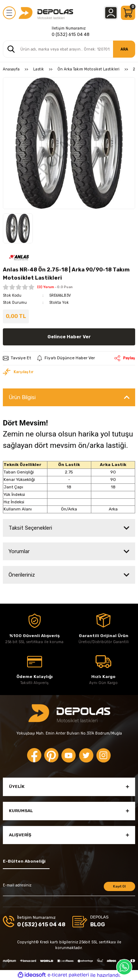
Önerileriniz (22, 575)
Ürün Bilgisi (22, 397)
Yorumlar (19, 551)
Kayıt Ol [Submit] (119, 886)
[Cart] (128, 13)
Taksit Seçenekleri (30, 528)
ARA (124, 49)
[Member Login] (111, 13)
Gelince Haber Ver (69, 337)
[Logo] (46, 13)
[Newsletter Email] (69, 889)
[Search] (69, 49)
